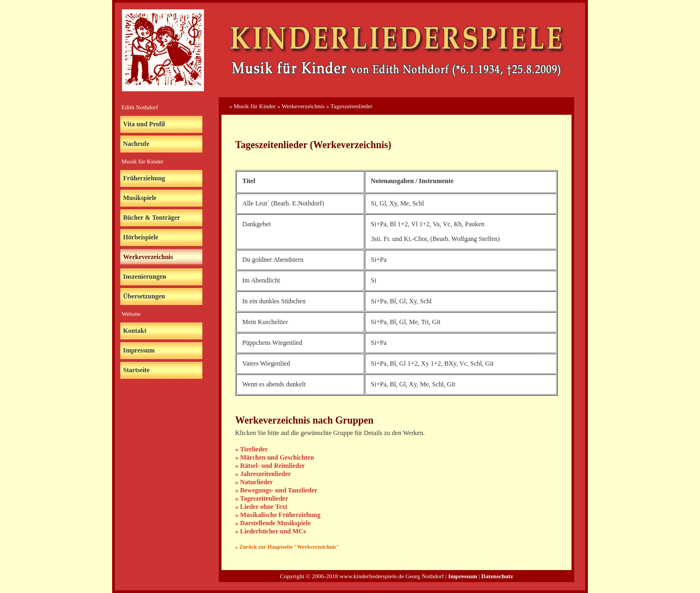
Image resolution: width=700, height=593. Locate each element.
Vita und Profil (144, 124)
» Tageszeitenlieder (262, 498)
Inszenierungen (145, 277)
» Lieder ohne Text (261, 507)
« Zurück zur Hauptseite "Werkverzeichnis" (287, 547)
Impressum (139, 350)
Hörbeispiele (141, 237)
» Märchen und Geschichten (275, 457)
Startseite (136, 370)
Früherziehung (144, 178)
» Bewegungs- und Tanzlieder (276, 490)
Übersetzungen (144, 296)
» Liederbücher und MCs (270, 531)
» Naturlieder (254, 482)
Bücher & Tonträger (151, 218)
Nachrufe (136, 144)
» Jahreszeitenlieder (263, 474)
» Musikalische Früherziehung (278, 515)
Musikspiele (140, 198)
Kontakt (135, 331)
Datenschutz (497, 576)
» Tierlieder (252, 449)
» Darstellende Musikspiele (273, 523)
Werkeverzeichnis (148, 257)
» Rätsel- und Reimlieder (270, 466)
